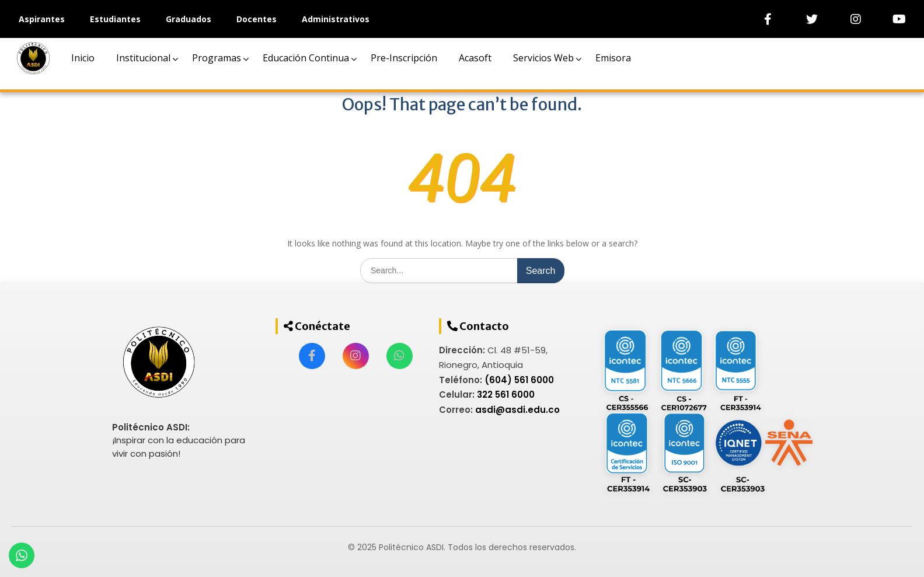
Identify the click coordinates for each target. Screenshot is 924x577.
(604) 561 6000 (519, 380)
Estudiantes (115, 19)
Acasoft (475, 58)
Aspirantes (42, 19)
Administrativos (336, 19)
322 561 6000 (506, 394)
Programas (217, 58)
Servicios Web (543, 58)
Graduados (189, 19)
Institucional (143, 58)
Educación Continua (306, 58)
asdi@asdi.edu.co (517, 410)
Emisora (613, 58)
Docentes (257, 19)
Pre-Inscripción (404, 58)
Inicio (83, 58)
